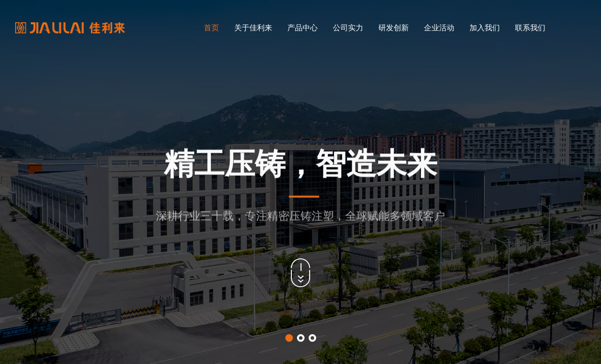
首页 (211, 28)
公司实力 (348, 28)
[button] (289, 338)
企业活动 (439, 28)
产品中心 (303, 28)
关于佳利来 (253, 28)
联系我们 (530, 28)
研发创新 (394, 28)
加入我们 (485, 28)
